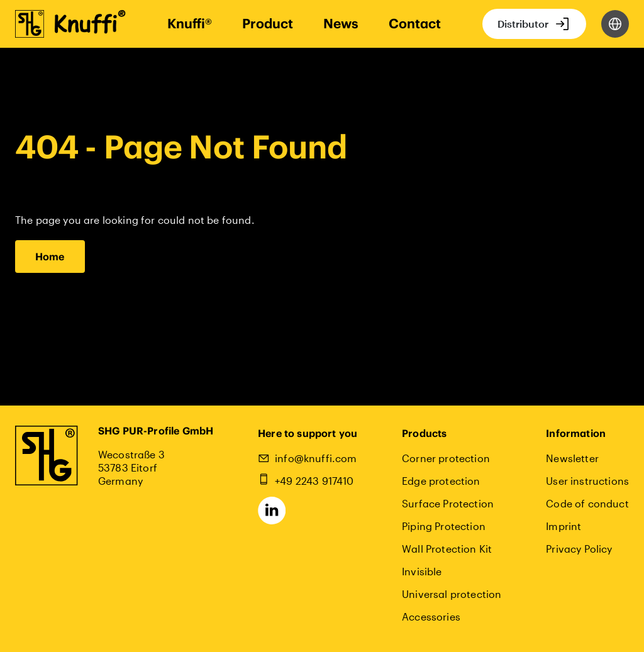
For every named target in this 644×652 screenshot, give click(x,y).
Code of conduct (587, 503)
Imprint (563, 526)
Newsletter (572, 458)
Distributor (523, 24)
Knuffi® (190, 24)
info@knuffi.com (316, 458)
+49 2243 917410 (314, 481)
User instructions (587, 481)
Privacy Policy (579, 549)
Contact (415, 24)
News (341, 24)
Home (50, 257)
